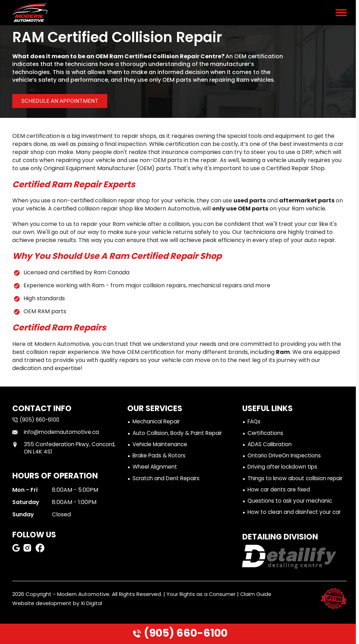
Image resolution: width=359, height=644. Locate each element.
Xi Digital (92, 614)
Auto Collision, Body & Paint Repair (179, 434)
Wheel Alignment (156, 468)
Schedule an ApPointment (67, 101)
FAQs (255, 422)
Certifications (266, 434)
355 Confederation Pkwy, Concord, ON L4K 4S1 (53, 449)
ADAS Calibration (271, 445)
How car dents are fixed (280, 500)
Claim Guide (258, 605)
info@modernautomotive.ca (57, 432)
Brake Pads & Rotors (161, 457)
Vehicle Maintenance (162, 445)
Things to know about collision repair (289, 484)
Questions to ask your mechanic (292, 512)
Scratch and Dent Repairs (168, 480)
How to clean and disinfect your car (296, 523)
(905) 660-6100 (180, 633)
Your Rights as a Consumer (202, 605)
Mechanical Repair (158, 422)
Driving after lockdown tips (285, 468)
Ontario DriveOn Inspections (287, 457)
